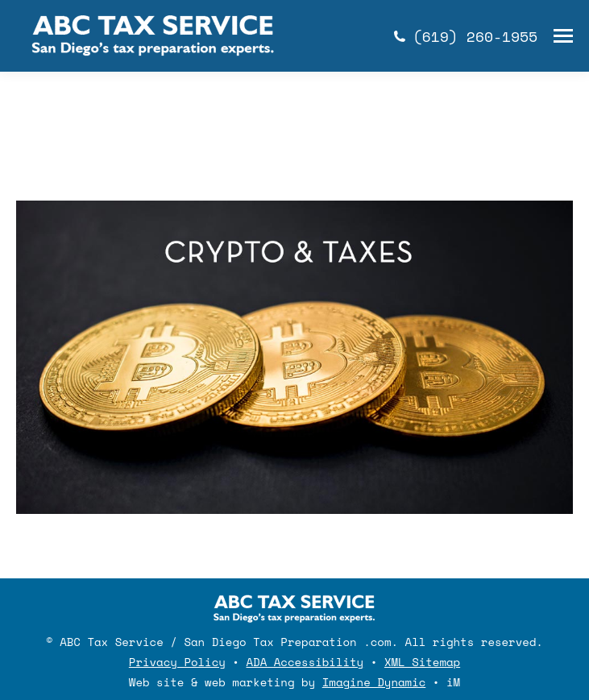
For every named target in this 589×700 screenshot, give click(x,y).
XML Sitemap (422, 662)
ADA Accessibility (305, 662)
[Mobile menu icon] (563, 36)
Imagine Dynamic (374, 682)
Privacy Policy (177, 662)
